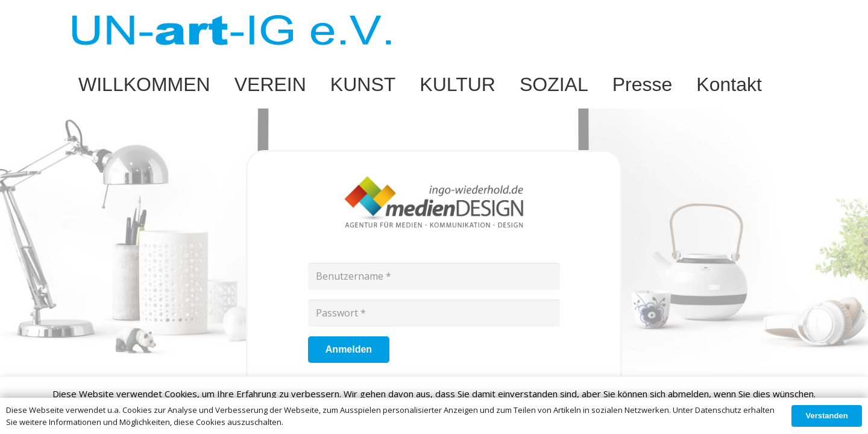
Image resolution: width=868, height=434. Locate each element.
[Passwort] (434, 313)
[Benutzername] (434, 276)
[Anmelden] (349, 350)
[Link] (232, 30)
